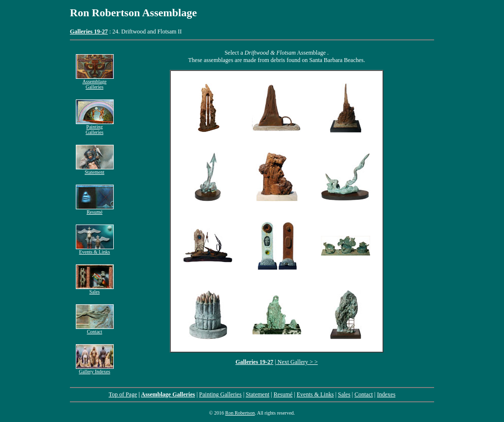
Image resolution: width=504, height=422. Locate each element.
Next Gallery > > (297, 362)
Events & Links (95, 250)
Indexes (386, 394)
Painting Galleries (95, 127)
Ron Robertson (240, 413)
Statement (95, 170)
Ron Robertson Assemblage (133, 13)
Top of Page (123, 394)
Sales (95, 290)
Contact (95, 329)
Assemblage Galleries (95, 82)
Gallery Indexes (94, 372)
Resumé (95, 210)
